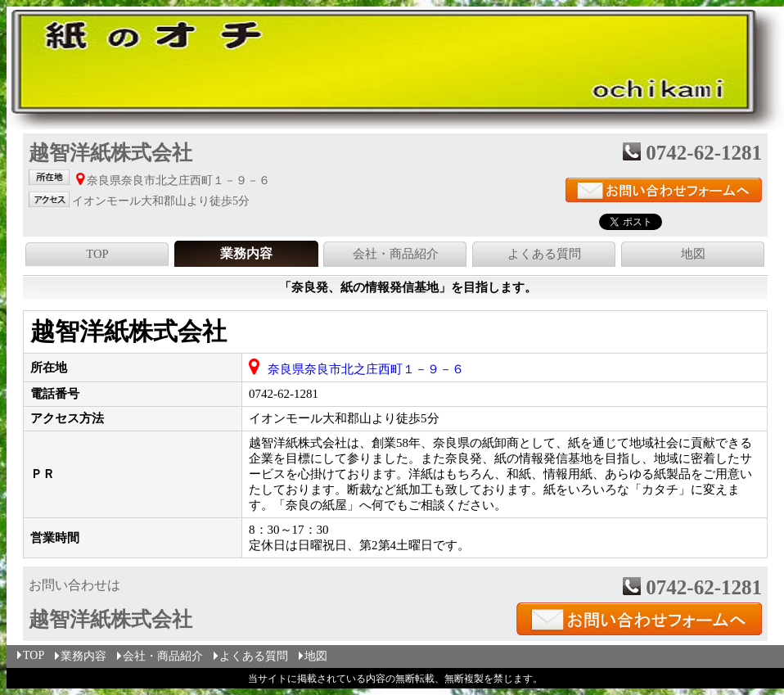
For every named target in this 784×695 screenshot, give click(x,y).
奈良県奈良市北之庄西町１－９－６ (366, 369)
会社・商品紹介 (396, 254)
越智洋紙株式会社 (128, 331)
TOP (97, 254)
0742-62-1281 (284, 394)
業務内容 (79, 656)
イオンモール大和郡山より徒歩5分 (344, 418)
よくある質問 (544, 254)
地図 (693, 254)
